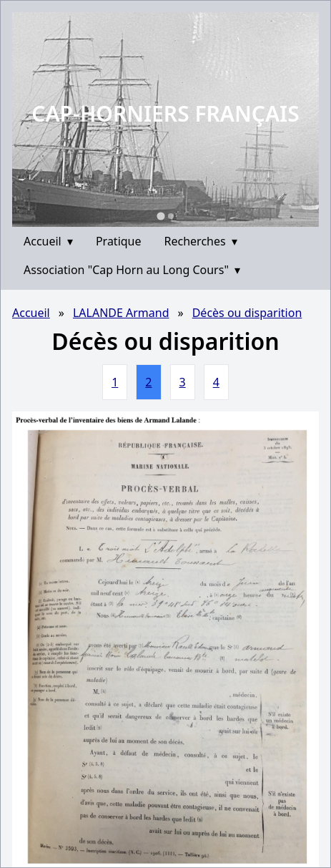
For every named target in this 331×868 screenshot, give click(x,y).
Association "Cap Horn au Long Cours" (132, 270)
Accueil (48, 241)
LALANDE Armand (121, 313)
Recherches (201, 241)
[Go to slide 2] (171, 216)
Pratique (119, 241)
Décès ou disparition (247, 313)
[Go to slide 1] (160, 216)
